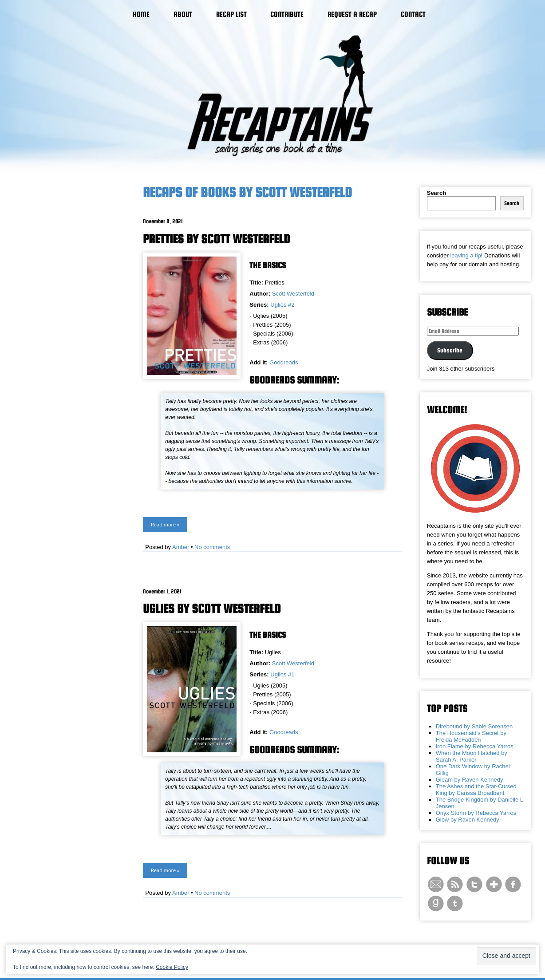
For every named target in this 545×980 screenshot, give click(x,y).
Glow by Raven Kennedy (468, 820)
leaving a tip (465, 255)
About (183, 14)
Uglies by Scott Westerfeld (212, 609)
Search (436, 193)
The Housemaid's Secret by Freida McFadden (471, 736)
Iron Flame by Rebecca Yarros (475, 746)
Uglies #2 (282, 305)
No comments (212, 547)
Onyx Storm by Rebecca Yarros (476, 813)
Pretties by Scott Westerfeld (217, 239)
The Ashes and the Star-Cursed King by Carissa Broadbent (476, 790)
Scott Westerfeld (293, 294)
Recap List (231, 14)
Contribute (287, 14)
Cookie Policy (172, 967)
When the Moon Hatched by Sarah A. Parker (472, 756)
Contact (413, 14)
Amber (181, 547)
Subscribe (450, 350)
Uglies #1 (282, 674)
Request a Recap (352, 14)
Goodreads (284, 362)
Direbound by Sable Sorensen (474, 726)
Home (141, 14)
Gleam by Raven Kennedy (470, 780)
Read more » (165, 524)
